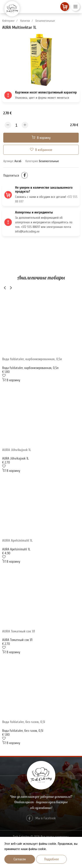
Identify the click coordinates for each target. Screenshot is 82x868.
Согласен (20, 859)
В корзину (41, 138)
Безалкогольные (45, 21)
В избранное (41, 150)
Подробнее (51, 859)
